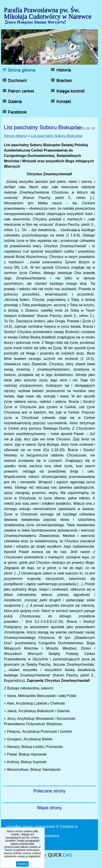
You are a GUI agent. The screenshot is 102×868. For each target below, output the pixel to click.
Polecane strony (49, 791)
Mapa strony (49, 808)
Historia (64, 70)
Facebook (17, 112)
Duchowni (17, 80)
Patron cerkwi (21, 91)
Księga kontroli (70, 91)
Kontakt (64, 101)
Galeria (15, 101)
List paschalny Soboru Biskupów (57, 136)
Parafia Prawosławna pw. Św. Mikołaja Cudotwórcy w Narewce (48, 13)
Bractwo (64, 80)
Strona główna (22, 70)
